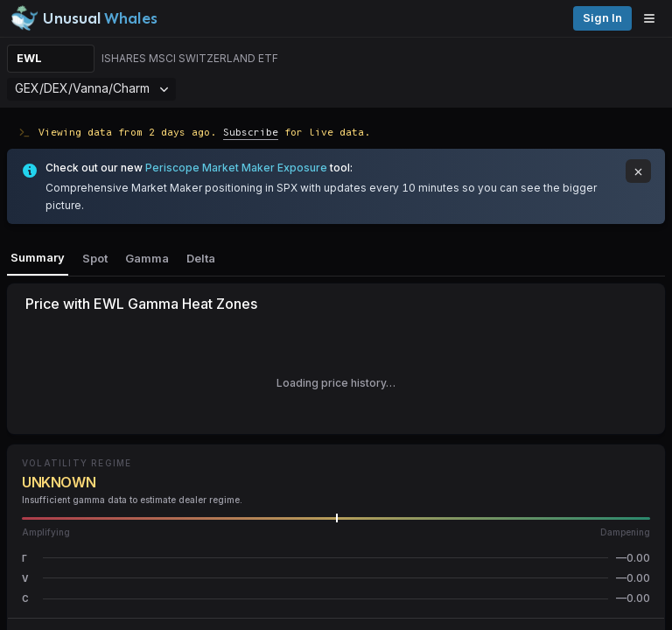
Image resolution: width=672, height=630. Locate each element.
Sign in (602, 18)
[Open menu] (654, 18)
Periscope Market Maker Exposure (236, 168)
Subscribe (251, 132)
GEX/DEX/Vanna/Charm (91, 88)
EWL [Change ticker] (29, 58)
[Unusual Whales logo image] (84, 18)
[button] (336, 558)
